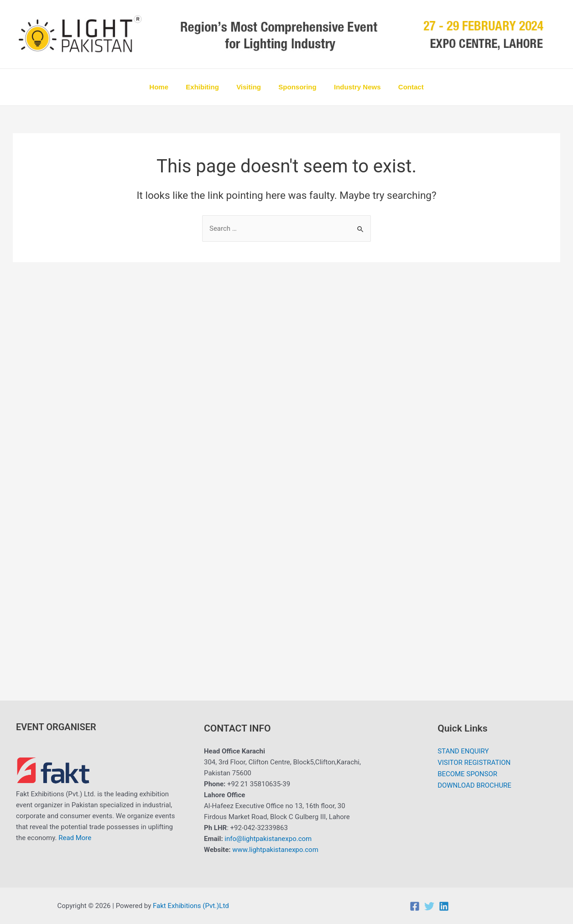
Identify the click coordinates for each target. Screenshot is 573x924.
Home (168, 87)
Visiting (250, 87)
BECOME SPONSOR (467, 773)
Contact (401, 87)
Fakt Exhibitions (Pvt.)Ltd (192, 906)
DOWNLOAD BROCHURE (474, 784)
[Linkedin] (444, 906)
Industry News (352, 87)
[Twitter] (429, 906)
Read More (75, 838)
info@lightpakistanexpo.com (268, 839)
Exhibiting (208, 87)
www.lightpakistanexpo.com (275, 850)
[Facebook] (415, 906)
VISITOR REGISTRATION (474, 762)
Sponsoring (295, 87)
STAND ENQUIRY (463, 751)
